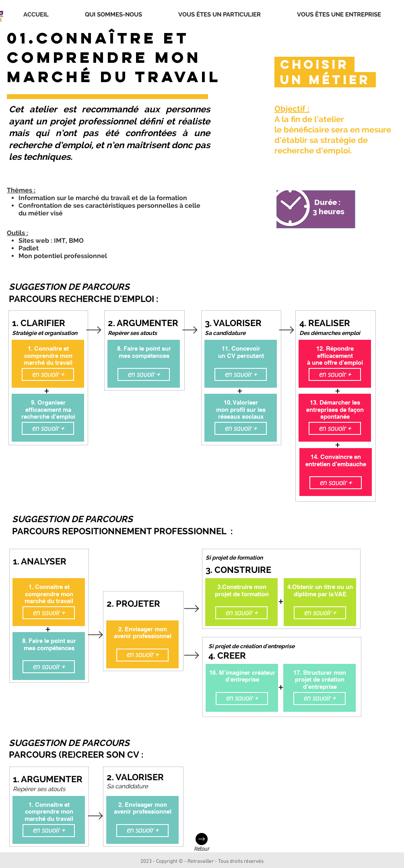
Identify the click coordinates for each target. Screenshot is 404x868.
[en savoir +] (48, 374)
